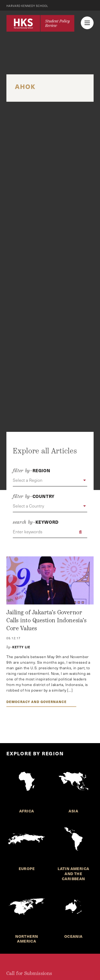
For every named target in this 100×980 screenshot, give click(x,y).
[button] (50, 480)
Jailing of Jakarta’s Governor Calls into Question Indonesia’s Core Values (46, 620)
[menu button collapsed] (87, 23)
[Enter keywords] (50, 532)
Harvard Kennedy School (27, 6)
